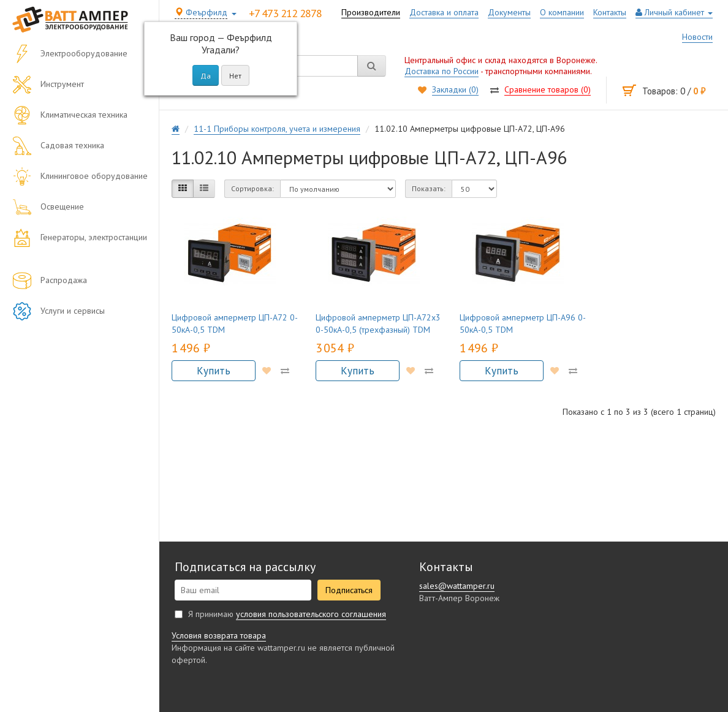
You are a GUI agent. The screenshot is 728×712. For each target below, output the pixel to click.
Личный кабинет (674, 12)
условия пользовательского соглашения (311, 614)
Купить (215, 371)
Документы (509, 12)
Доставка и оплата (444, 12)
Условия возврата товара (219, 635)
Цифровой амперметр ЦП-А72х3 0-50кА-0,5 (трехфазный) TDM (378, 324)
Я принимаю (280, 614)
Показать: (429, 188)
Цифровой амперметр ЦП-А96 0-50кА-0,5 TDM (523, 324)
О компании (562, 12)
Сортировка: (252, 188)
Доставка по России (442, 71)
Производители (371, 12)
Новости (697, 37)
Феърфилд (201, 12)
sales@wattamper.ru (457, 586)
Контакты (610, 12)
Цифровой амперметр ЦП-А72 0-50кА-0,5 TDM (235, 324)
